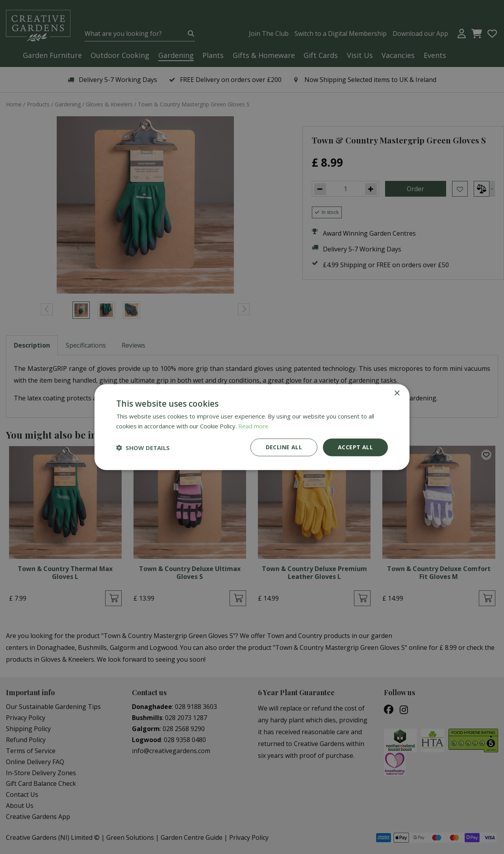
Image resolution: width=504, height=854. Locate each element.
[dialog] (252, 427)
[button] (143, 447)
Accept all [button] (355, 447)
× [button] (397, 393)
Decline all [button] (284, 447)
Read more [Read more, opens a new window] (253, 426)
